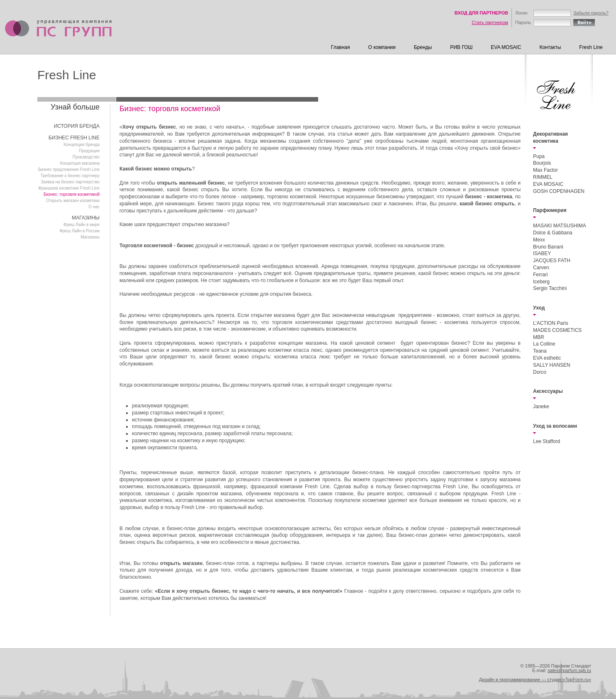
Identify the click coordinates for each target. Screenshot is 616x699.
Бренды (423, 47)
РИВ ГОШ (461, 47)
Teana (540, 351)
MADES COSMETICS (557, 330)
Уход (539, 308)
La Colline (544, 344)
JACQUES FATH (552, 261)
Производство (86, 157)
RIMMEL (543, 177)
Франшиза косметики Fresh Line (69, 188)
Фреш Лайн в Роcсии (79, 231)
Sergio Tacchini (550, 288)
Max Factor (545, 170)
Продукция (89, 151)
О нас (94, 207)
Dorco (540, 372)
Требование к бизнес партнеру (70, 176)
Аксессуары (548, 391)
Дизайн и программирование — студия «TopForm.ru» (535, 680)
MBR (539, 337)
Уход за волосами (555, 426)
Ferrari (540, 275)
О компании (382, 47)
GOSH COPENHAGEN (559, 191)
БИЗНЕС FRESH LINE (74, 138)
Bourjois (542, 163)
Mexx (539, 240)
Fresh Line (591, 47)
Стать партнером (490, 22)
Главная (341, 47)
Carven (541, 268)
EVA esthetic (547, 358)
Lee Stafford (547, 441)
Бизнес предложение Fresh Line (69, 169)
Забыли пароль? (591, 13)
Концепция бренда (82, 145)
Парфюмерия (550, 210)
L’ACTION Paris (551, 323)
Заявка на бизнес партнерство (70, 182)
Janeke (541, 407)
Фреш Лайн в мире (82, 225)
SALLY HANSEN (552, 365)
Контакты (550, 47)
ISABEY (542, 253)
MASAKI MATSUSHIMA (560, 226)
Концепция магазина (80, 163)
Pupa (539, 156)
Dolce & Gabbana (553, 233)
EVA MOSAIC (506, 47)
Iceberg (541, 282)
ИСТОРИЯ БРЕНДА (77, 126)
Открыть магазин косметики (73, 201)
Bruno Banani (548, 247)
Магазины (90, 237)
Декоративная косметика (550, 138)
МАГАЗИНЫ (86, 218)
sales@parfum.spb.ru (569, 670)
